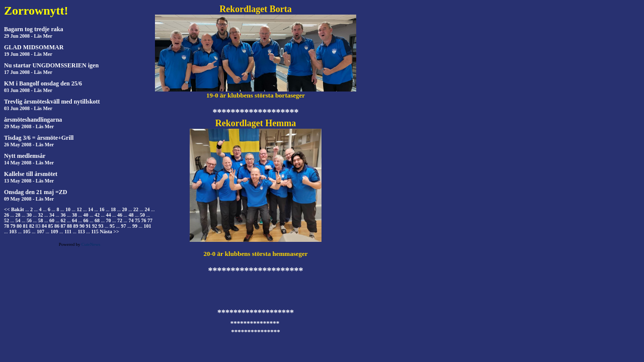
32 (41, 215)
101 (148, 226)
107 (41, 232)
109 (55, 232)
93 (101, 226)
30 (29, 215)
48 (131, 215)
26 (7, 215)
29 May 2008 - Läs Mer (29, 126)
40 (86, 215)
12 (79, 209)
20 (124, 209)
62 (63, 220)
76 (144, 220)
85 (51, 226)
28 (18, 215)
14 (91, 209)
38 (74, 215)
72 (120, 220)
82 (32, 226)
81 (26, 226)
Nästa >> (109, 232)
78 (7, 226)
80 (19, 226)
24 (147, 209)
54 (18, 220)
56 (29, 220)
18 (113, 209)
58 (41, 220)
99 (135, 226)
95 (112, 226)
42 (97, 215)
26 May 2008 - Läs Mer (29, 145)
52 (7, 220)
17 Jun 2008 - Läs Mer (28, 72)
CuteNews (91, 244)
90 (82, 226)
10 (68, 209)
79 (13, 226)
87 (63, 226)
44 (109, 215)
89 (76, 226)
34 (52, 215)
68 (97, 220)
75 (137, 220)
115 (95, 232)
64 (74, 220)
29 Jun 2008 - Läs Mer (28, 36)
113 (81, 232)
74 (131, 220)
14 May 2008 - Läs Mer (29, 163)
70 (109, 220)
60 (52, 220)
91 (89, 226)
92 (95, 226)
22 (136, 209)
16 (102, 209)
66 (86, 220)
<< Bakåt (14, 209)
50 (142, 215)
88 (69, 226)
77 (150, 220)
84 (44, 226)
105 (27, 232)
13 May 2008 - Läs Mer (29, 181)
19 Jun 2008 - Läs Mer (28, 54)
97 (124, 226)
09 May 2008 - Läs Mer (29, 199)
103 (13, 232)
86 (57, 226)
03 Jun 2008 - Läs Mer (28, 90)
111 (68, 232)
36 (63, 215)
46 (120, 215)
